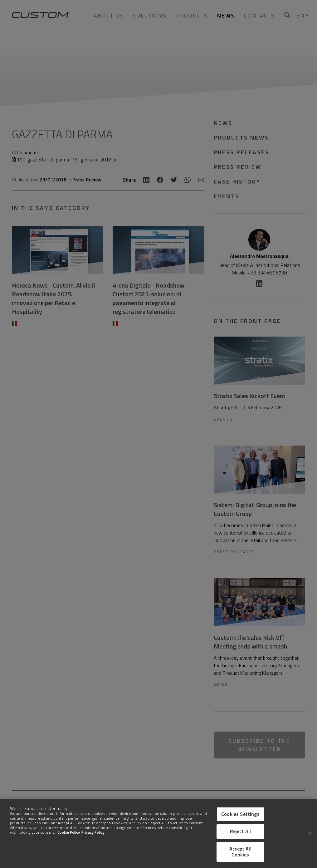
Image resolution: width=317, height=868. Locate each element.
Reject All (241, 831)
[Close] (310, 833)
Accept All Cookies (240, 852)
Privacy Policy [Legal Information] (93, 832)
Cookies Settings (240, 814)
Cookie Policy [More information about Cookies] (69, 832)
